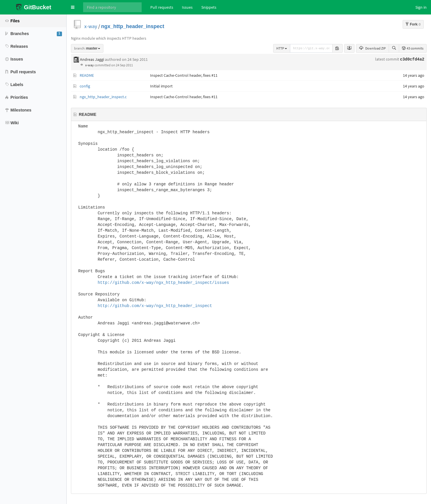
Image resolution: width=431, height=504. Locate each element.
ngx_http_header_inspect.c (103, 97)
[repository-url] (311, 48)
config (85, 86)
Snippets (209, 7)
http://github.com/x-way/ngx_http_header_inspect (155, 306)
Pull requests (162, 7)
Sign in (421, 7)
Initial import (161, 86)
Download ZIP (372, 48)
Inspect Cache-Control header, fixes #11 (184, 75)
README (87, 75)
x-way (91, 26)
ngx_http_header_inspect (133, 26)
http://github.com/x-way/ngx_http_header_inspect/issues (163, 283)
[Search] (112, 7)
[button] (73, 7)
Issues (187, 7)
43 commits (413, 48)
